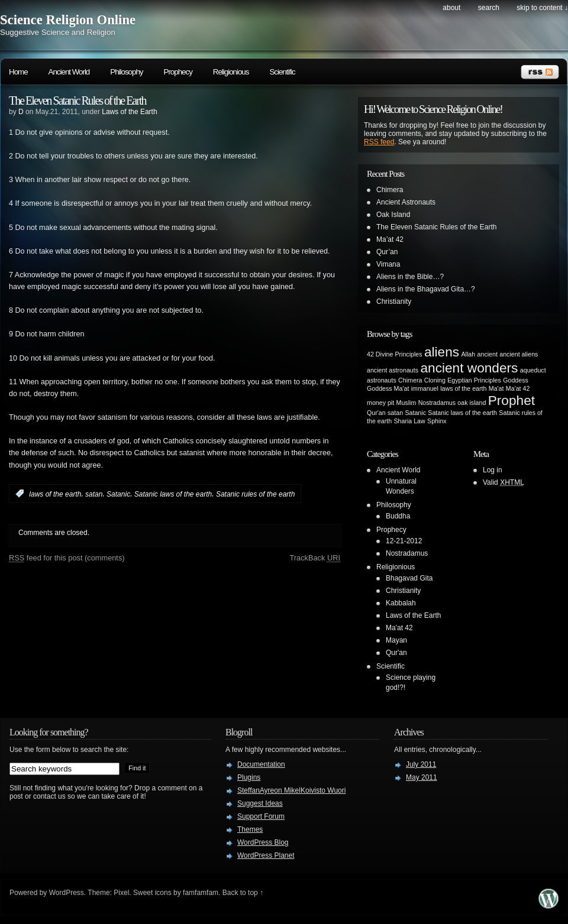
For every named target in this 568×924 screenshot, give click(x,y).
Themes (250, 829)
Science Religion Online (68, 20)
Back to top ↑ (243, 893)
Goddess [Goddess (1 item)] (516, 380)
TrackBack (315, 558)
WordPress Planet (266, 855)
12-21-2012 (404, 541)
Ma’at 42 (390, 239)
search (489, 8)
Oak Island (393, 215)
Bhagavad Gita (409, 578)
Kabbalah (401, 603)
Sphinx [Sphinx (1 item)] (437, 421)
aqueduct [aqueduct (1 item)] (533, 370)
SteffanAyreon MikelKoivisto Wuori (291, 790)
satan (94, 494)
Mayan (396, 640)
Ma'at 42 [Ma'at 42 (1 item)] (518, 388)
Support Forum (261, 816)
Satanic (118, 494)
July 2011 (421, 764)
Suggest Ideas (260, 803)
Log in (493, 470)
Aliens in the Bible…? (410, 277)
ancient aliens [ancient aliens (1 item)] (519, 354)
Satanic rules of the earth (255, 494)
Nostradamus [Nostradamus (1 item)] (437, 403)
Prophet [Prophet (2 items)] (511, 400)
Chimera (390, 190)
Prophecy (178, 72)
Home (18, 72)
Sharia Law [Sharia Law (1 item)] (409, 421)
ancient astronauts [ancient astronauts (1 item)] (393, 370)
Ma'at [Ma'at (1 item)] (496, 388)
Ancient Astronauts (406, 202)
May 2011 (422, 777)
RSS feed (379, 142)
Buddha (398, 516)
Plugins (249, 777)
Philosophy (126, 72)
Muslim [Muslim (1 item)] (406, 403)
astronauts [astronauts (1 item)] (382, 380)
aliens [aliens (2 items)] (442, 352)
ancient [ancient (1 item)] (488, 354)
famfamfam (201, 893)
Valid (504, 482)
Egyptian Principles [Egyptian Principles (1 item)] (474, 380)
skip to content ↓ (542, 8)
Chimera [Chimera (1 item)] (410, 380)
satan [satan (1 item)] (395, 413)
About (451, 8)
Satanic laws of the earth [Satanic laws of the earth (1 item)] (462, 413)
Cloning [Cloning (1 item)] (435, 380)
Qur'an (396, 653)
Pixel (121, 893)
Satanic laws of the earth (173, 494)
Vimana (388, 264)
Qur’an (387, 252)
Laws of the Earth (129, 112)
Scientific (282, 72)
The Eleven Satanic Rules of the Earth (77, 100)
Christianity (394, 301)
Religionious (231, 72)
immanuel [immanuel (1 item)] (425, 388)
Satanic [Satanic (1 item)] (415, 413)
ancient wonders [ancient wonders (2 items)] (469, 368)
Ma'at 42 (399, 628)
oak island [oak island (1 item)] (472, 403)
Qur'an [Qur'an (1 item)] (376, 413)
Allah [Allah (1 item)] (468, 354)
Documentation (261, 764)
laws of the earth (55, 494)
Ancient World (69, 72)
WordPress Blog (263, 842)
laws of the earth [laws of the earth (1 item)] (463, 388)
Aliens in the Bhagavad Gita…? (426, 289)
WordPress (67, 893)
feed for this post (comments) (67, 558)
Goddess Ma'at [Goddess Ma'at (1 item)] (388, 388)
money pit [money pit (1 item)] (380, 403)
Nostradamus (407, 553)
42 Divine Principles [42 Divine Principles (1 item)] (395, 354)
